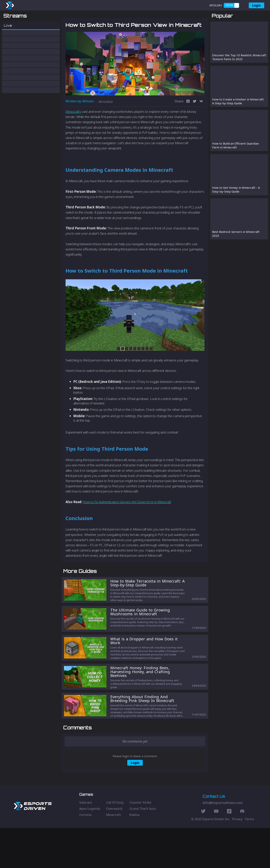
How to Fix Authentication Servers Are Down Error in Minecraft (127, 522)
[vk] (201, 122)
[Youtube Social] (216, 852)
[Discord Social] (229, 852)
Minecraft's (73, 132)
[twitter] (195, 122)
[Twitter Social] (203, 852)
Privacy (237, 859)
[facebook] (188, 122)
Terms (249, 859)
